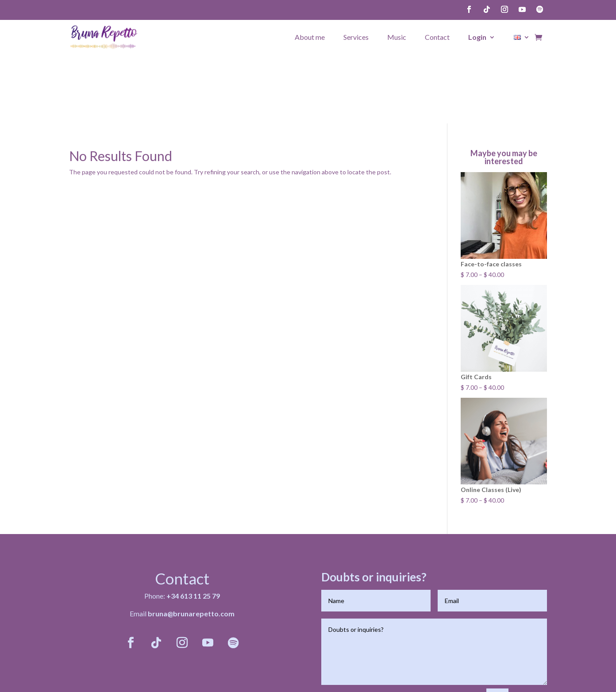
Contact (437, 37)
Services (356, 37)
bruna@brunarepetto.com (191, 543)
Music (397, 37)
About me (310, 37)
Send (532, 629)
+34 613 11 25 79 (193, 525)
